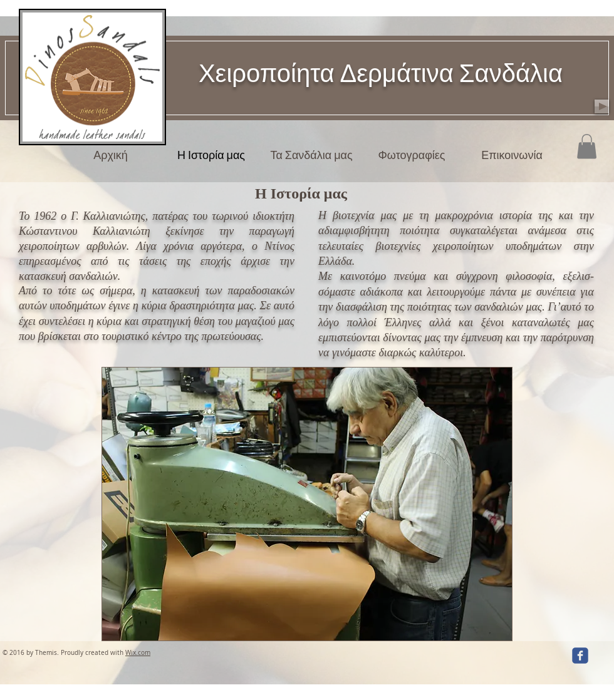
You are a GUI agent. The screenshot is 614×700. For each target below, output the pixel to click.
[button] (587, 146)
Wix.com (138, 653)
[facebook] (580, 656)
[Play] (602, 106)
